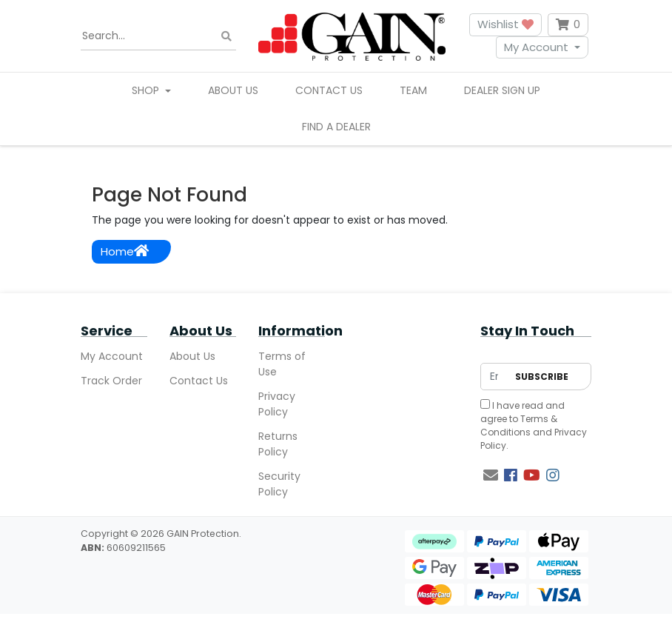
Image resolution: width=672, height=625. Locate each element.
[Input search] (158, 36)
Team (413, 90)
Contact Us (329, 90)
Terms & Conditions (519, 425)
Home (125, 251)
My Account (536, 47)
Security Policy (279, 484)
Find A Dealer (336, 127)
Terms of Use (282, 364)
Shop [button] (147, 90)
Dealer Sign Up (502, 90)
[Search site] (226, 36)
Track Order (111, 381)
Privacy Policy (277, 404)
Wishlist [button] (505, 24)
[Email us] (491, 475)
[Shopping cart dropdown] (568, 25)
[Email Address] (494, 377)
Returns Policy (278, 444)
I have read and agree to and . (534, 425)
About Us (233, 90)
